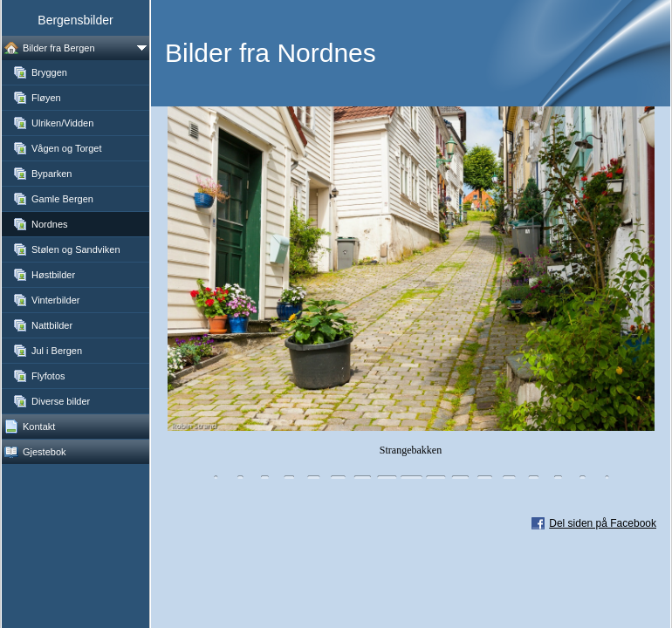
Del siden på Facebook (603, 523)
